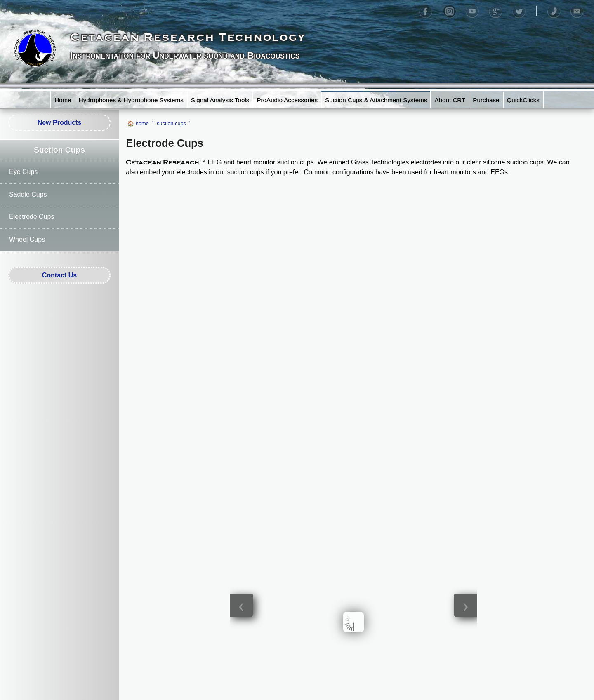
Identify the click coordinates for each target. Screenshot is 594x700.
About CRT (450, 100)
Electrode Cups (32, 217)
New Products (60, 123)
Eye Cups (23, 172)
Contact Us (59, 275)
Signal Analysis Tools (220, 100)
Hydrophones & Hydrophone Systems (131, 100)
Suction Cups (59, 150)
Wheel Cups (27, 239)
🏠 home (138, 123)
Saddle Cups (28, 194)
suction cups (171, 123)
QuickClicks (523, 100)
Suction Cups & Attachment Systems (376, 100)
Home (63, 100)
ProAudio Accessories (287, 100)
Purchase (486, 100)
